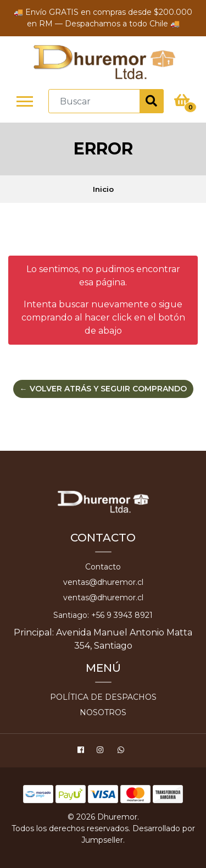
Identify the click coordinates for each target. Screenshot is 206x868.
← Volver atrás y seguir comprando (103, 389)
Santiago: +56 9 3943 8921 (103, 615)
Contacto (103, 567)
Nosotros (103, 712)
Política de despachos (103, 697)
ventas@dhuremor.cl (103, 582)
